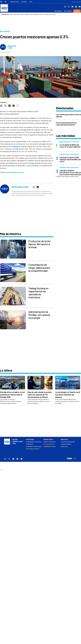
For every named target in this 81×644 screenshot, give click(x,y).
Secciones (58, 11)
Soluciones (68, 11)
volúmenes (16, 147)
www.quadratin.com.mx (15, 172)
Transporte (30, 444)
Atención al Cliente (49, 447)
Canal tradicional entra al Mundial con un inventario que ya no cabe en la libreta (33, 14)
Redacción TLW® (12, 47)
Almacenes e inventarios (34, 447)
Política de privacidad (68, 442)
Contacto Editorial (50, 442)
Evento (77, 11)
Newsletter (15, 2)
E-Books (24, 2)
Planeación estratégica (34, 442)
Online (15, 440)
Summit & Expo (18, 442)
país (32, 163)
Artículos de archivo (33, 449)
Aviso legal (64, 447)
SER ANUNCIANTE (49, 444)
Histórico (5, 31)
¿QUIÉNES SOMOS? (66, 444)
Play (31, 2)
